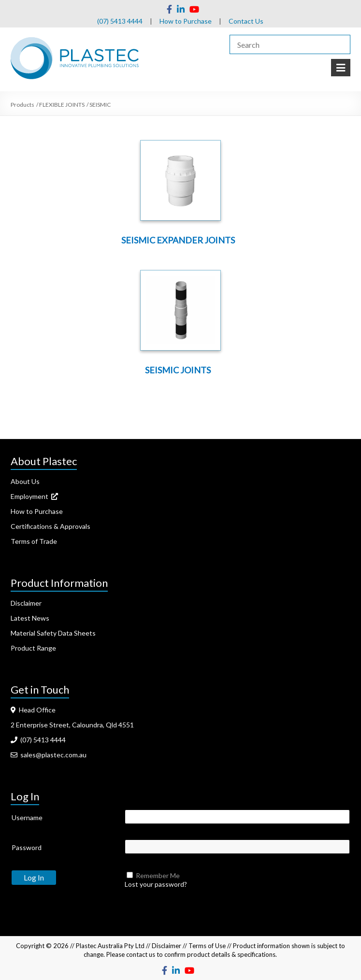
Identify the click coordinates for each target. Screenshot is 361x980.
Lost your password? (156, 884)
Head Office (33, 710)
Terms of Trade (34, 541)
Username (27, 817)
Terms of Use (207, 946)
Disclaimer (26, 603)
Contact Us (246, 21)
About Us (25, 481)
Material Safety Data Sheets (53, 633)
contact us (141, 954)
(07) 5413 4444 (120, 21)
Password (27, 847)
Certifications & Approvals (51, 526)
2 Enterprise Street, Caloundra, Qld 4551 (72, 725)
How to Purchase (186, 21)
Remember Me (158, 875)
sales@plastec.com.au (49, 755)
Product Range (33, 648)
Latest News (30, 618)
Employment (34, 496)
